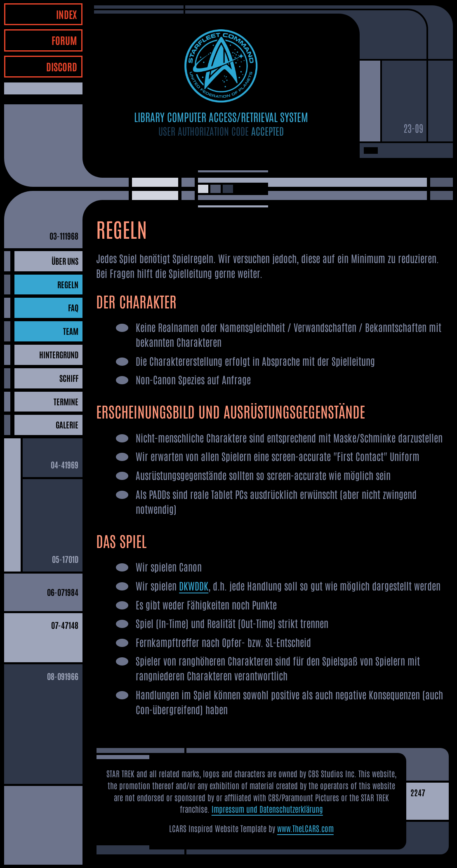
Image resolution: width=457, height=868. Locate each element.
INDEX (67, 14)
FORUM (64, 40)
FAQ (73, 307)
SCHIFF (69, 378)
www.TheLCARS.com (305, 828)
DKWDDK (194, 585)
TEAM (71, 331)
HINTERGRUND (59, 354)
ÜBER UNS (65, 261)
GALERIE (67, 425)
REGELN (68, 284)
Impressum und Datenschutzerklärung (267, 809)
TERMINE (66, 401)
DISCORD (62, 66)
